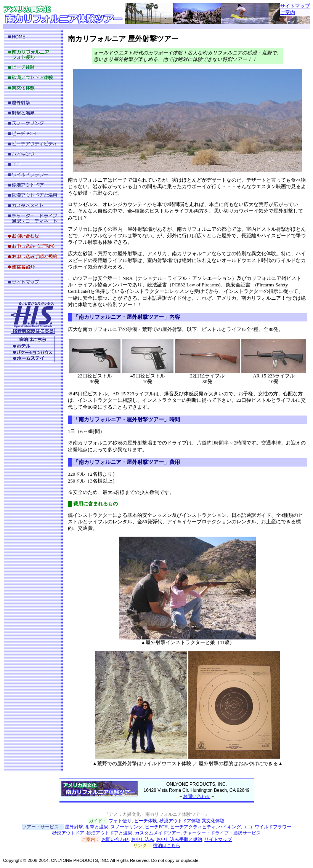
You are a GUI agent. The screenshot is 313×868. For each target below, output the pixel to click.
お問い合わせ (197, 796)
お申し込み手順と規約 (179, 839)
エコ (248, 827)
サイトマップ (295, 6)
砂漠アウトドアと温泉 (109, 833)
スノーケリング (127, 827)
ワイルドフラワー (273, 827)
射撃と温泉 (97, 827)
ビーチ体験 (146, 821)
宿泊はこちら (167, 846)
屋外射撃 (74, 827)
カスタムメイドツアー (158, 833)
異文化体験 (213, 821)
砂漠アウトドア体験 (180, 821)
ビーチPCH (156, 827)
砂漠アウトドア (68, 833)
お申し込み (143, 839)
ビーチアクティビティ (193, 827)
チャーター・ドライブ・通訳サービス (222, 833)
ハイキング (230, 827)
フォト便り (120, 821)
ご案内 (288, 13)
